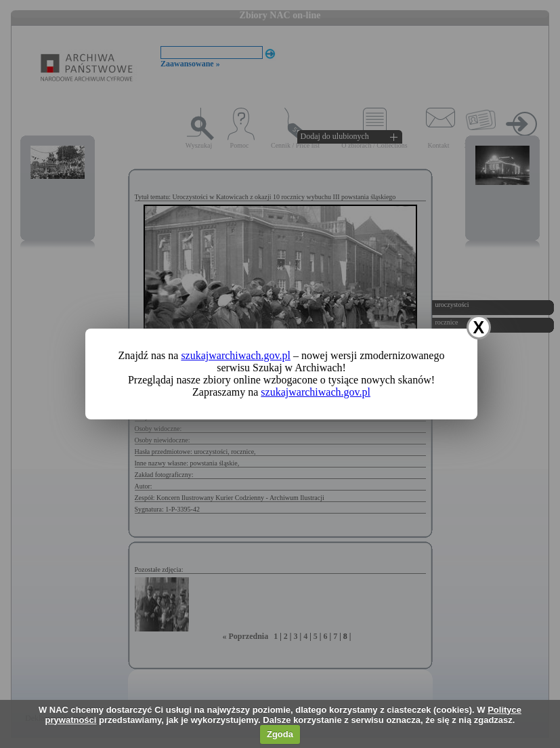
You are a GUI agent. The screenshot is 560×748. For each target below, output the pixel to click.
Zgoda (280, 734)
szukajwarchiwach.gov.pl (236, 355)
